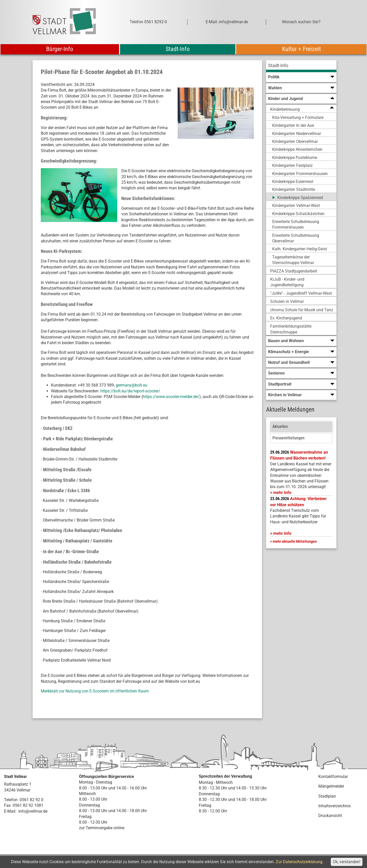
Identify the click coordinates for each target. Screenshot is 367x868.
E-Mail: (10, 811)
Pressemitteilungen (289, 438)
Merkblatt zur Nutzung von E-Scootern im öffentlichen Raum (95, 691)
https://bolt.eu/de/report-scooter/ (130, 391)
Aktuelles (280, 426)
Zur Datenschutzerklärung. (300, 862)
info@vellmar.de (33, 811)
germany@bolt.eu (132, 385)
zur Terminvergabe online (102, 828)
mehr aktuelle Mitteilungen (295, 541)
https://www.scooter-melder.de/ (171, 397)
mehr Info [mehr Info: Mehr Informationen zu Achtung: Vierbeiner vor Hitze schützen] (282, 533)
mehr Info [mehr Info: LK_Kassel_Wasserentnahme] (282, 493)
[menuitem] (301, 66)
